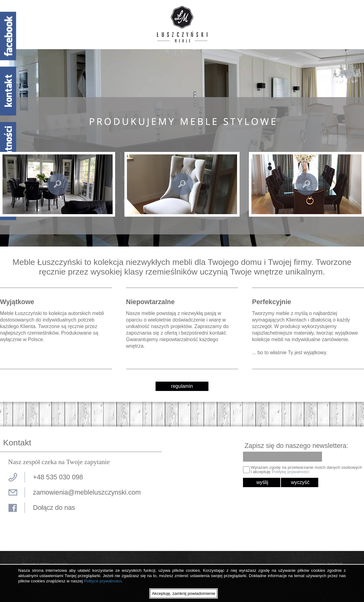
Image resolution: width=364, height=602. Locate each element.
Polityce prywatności (103, 581)
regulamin (182, 386)
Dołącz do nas (54, 508)
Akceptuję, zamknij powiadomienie (184, 593)
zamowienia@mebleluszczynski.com (87, 492)
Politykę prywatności (290, 472)
